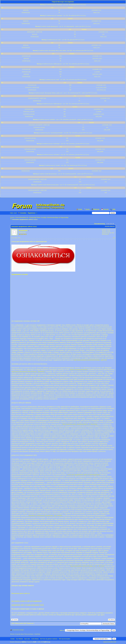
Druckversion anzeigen (18, 630)
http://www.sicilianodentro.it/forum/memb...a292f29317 (28, 372)
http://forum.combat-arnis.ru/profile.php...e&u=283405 (45, 516)
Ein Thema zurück (18, 623)
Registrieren (32, 213)
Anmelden (23, 213)
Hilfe (114, 209)
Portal (80, 209)
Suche (88, 209)
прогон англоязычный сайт (79, 370)
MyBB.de (24, 642)
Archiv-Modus (35, 639)
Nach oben (27, 639)
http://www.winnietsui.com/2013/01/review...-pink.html (90, 360)
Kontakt (13, 639)
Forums (12, 217)
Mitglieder (96, 209)
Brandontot (23, 231)
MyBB (35, 642)
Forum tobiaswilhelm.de (22, 217)
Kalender (106, 209)
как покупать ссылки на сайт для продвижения (27, 601)
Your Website (19, 639)
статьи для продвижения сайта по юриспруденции (83, 475)
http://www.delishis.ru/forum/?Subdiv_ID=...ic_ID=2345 (87, 566)
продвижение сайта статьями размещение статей (28, 605)
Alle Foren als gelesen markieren (49, 639)
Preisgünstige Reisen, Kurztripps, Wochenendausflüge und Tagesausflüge (49, 217)
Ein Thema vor (29, 623)
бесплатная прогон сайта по (21, 593)
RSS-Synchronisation (64, 639)
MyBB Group (47, 642)
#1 (114, 238)
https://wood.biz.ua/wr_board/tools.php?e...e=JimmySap (80, 424)
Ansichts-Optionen (110, 226)
